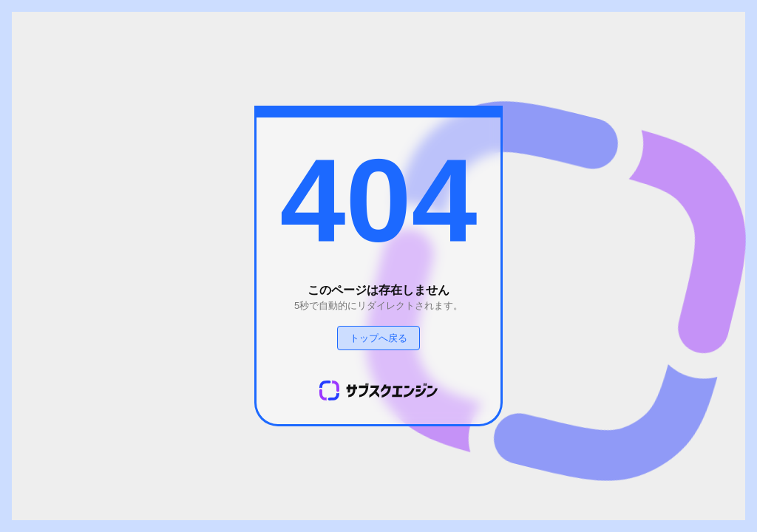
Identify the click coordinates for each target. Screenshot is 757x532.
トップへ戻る (378, 338)
